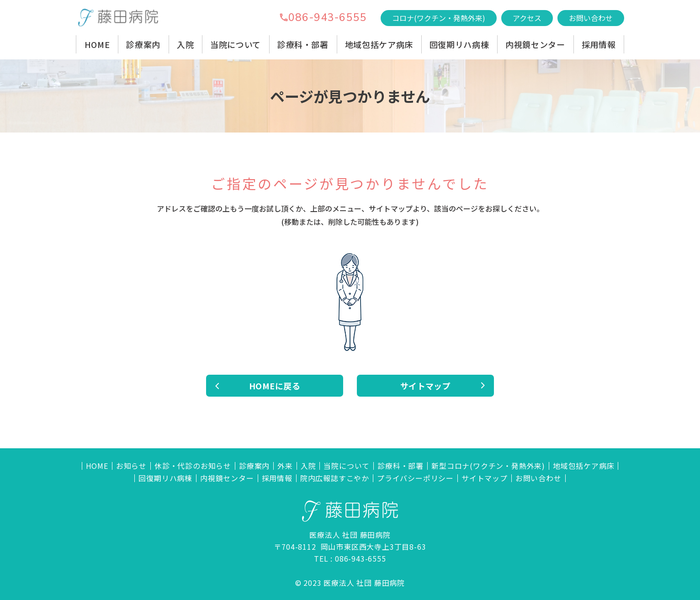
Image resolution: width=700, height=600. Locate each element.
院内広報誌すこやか (335, 478)
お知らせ (131, 466)
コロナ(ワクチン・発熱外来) (439, 18)
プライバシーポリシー (415, 478)
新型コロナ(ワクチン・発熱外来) (488, 466)
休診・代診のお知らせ (193, 466)
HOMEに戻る (275, 386)
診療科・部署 (303, 44)
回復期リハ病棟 (459, 44)
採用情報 (599, 44)
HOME (97, 44)
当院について (236, 44)
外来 (285, 466)
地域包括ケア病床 (379, 44)
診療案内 (143, 44)
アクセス (527, 18)
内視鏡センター (535, 44)
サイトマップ (426, 386)
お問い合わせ (591, 18)
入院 (185, 44)
